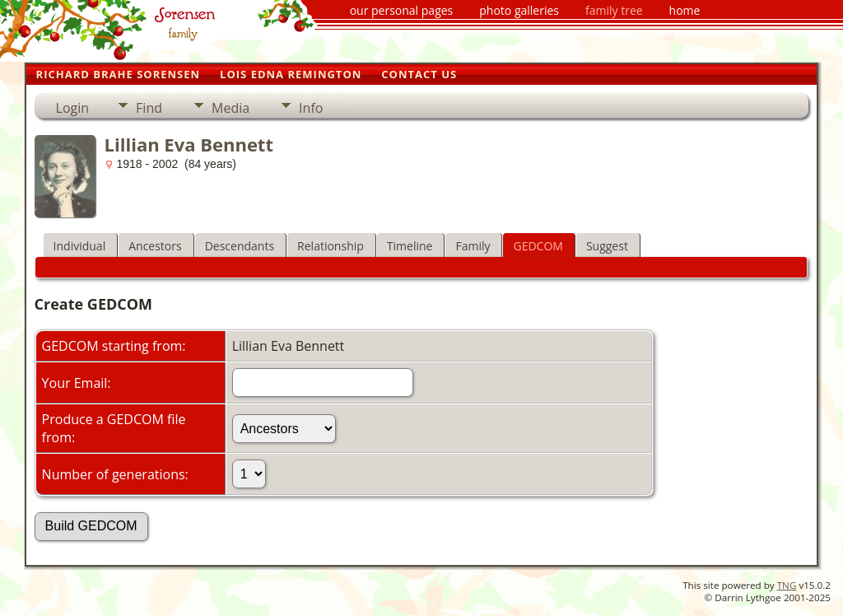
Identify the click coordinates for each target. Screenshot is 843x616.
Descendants (240, 246)
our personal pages (402, 10)
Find (149, 108)
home (685, 10)
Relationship (331, 246)
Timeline (410, 246)
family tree (614, 10)
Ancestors (155, 246)
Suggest (607, 246)
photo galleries (519, 10)
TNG (787, 585)
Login (73, 108)
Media (231, 108)
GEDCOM (538, 246)
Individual (80, 246)
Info (311, 108)
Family (473, 246)
